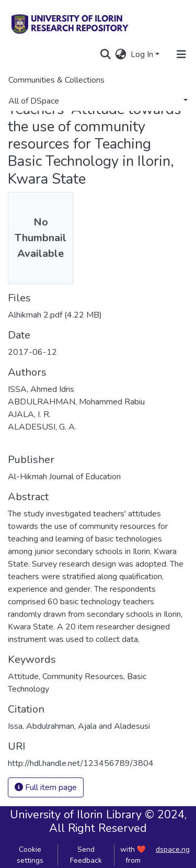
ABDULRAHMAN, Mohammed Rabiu (76, 402)
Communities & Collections (56, 80)
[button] (121, 54)
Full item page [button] (46, 787)
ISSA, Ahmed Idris (41, 389)
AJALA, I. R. (29, 414)
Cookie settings (30, 855)
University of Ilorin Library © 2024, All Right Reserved (98, 821)
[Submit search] (106, 54)
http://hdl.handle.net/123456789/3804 (81, 763)
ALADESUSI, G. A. (42, 427)
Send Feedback (86, 855)
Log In (142, 54)
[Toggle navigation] (181, 54)
